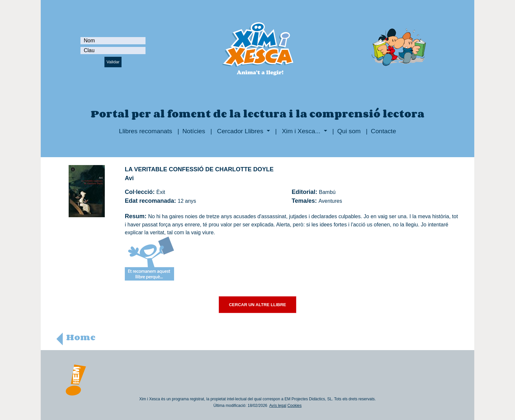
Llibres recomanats (146, 131)
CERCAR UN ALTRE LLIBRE (257, 305)
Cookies (294, 406)
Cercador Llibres (240, 131)
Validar (113, 62)
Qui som (349, 131)
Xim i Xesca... (301, 131)
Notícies (194, 131)
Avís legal (278, 406)
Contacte (383, 131)
